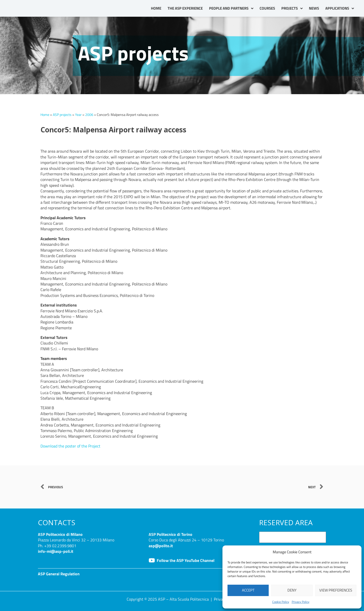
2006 (89, 115)
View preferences (336, 590)
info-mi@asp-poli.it (56, 551)
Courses (267, 8)
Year (78, 115)
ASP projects (62, 115)
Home (156, 8)
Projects (292, 8)
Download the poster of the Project (70, 446)
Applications (340, 8)
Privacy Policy (301, 602)
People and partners (231, 8)
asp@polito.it (161, 546)
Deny (292, 590)
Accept (248, 590)
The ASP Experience (185, 8)
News (314, 8)
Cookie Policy (281, 602)
